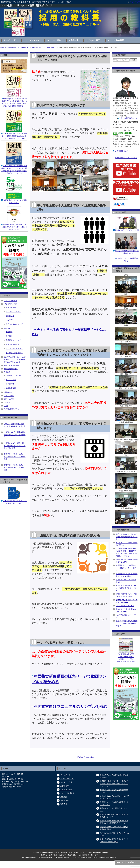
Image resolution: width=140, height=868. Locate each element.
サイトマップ (65, 800)
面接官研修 (10, 316)
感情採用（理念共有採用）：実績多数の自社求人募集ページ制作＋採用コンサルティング (114, 784)
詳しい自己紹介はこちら (130, 118)
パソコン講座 (9, 396)
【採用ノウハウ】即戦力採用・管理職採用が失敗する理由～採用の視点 (15, 446)
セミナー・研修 (54, 40)
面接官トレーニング (13, 340)
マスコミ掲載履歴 (10, 301)
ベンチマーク (11, 380)
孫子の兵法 (10, 384)
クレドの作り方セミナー (125, 606)
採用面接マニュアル (13, 312)
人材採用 (7, 328)
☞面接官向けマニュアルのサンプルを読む (71, 707)
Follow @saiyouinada (87, 757)
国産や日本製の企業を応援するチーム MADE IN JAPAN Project (127, 623)
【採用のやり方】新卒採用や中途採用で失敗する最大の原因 (15, 435)
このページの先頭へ (128, 862)
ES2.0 (6, 406)
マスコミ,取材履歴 (116, 40)
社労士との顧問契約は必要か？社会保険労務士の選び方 (15, 425)
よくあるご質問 (93, 40)
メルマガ (9, 320)
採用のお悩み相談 (12, 344)
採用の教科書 (11, 307)
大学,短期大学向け (11, 369)
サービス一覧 (10, 40)
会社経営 (7, 372)
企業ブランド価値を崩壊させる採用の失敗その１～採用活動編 (15, 468)
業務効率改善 (11, 388)
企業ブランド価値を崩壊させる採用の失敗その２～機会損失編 (15, 457)
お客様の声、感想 (10, 304)
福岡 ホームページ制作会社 (126, 661)
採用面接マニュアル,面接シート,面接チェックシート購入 (126, 568)
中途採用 (9, 332)
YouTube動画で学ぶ (11, 409)
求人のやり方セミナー (14, 353)
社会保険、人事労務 (13, 376)
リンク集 (64, 797)
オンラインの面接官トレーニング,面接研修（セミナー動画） (127, 588)
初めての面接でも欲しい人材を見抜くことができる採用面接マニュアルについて (15, 360)
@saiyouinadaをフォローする (126, 158)
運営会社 (64, 804)
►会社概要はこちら (123, 151)
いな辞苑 (7, 402)
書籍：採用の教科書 (11, 365)
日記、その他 (9, 399)
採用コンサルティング (14, 324)
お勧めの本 (8, 392)
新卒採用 (9, 336)
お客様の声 (73, 40)
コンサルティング (31, 40)
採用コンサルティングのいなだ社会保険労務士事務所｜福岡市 (127, 537)
